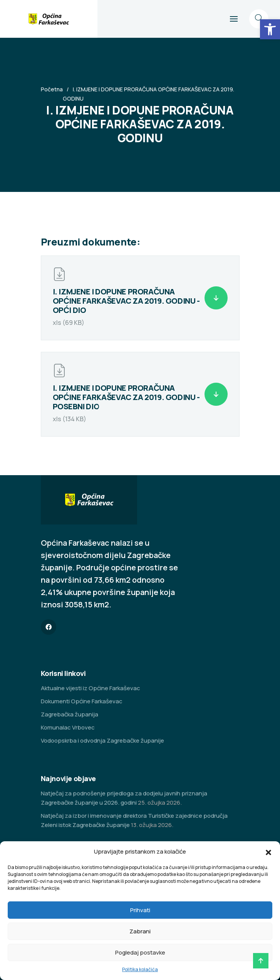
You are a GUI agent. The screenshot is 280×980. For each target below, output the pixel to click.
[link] (270, 29)
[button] (268, 852)
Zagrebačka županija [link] (70, 714)
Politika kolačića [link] (140, 969)
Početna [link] (52, 89)
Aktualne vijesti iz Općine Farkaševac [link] (91, 688)
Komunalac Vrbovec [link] (68, 727)
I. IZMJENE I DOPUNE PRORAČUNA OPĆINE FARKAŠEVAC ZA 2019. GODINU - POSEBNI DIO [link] (126, 397)
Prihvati (140, 910)
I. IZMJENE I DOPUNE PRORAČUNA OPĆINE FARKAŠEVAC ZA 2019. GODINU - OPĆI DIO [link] (126, 301)
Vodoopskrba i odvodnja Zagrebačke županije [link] (102, 740)
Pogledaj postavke (140, 952)
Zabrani (140, 931)
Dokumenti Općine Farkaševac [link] (82, 701)
